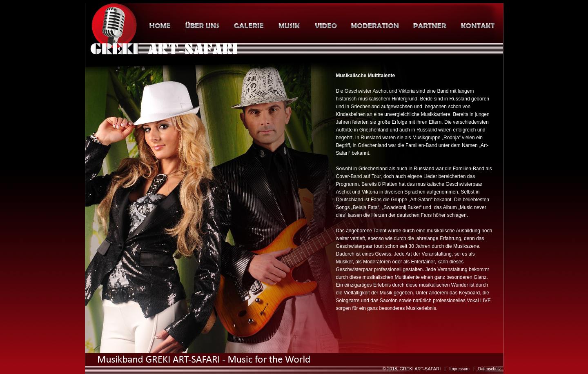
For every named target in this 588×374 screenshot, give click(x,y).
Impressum (459, 369)
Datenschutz (489, 369)
